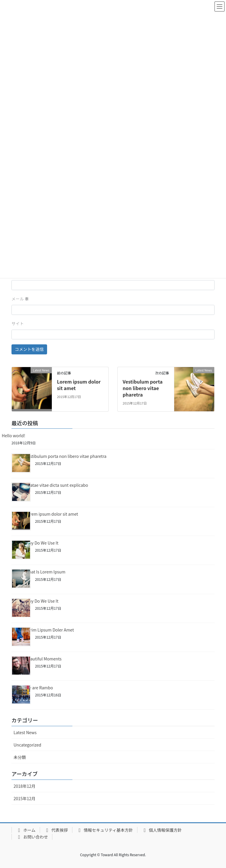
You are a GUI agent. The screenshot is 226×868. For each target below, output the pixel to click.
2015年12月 (25, 798)
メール (20, 299)
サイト (18, 323)
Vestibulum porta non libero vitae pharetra (143, 388)
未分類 (20, 757)
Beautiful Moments (43, 659)
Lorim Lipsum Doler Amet (50, 630)
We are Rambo (39, 688)
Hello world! (14, 435)
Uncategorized (27, 745)
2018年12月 (25, 786)
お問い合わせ (32, 837)
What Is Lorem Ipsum (45, 572)
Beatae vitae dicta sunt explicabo (57, 485)
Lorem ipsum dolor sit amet (79, 385)
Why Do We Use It (42, 543)
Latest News (25, 732)
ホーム (26, 830)
